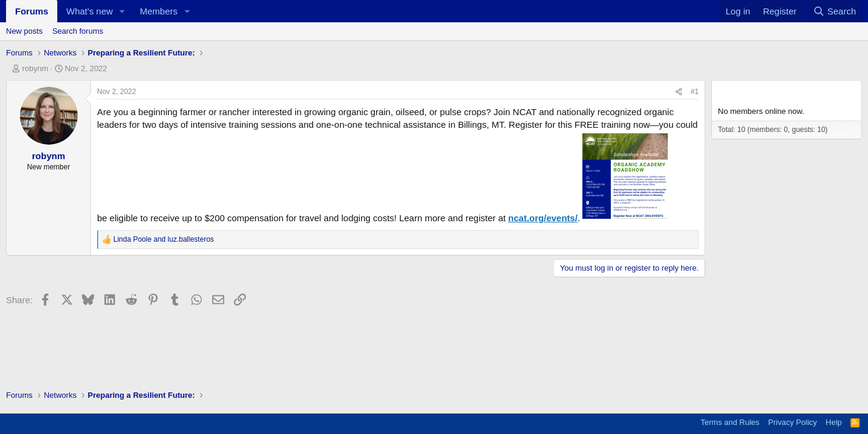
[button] (122, 11)
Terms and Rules (730, 422)
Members (159, 11)
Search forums (78, 31)
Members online (754, 91)
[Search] (835, 11)
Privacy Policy (792, 422)
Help (834, 422)
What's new (90, 11)
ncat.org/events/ (543, 218)
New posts (24, 31)
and (164, 239)
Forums (32, 11)
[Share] (679, 92)
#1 (695, 92)
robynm (35, 68)
